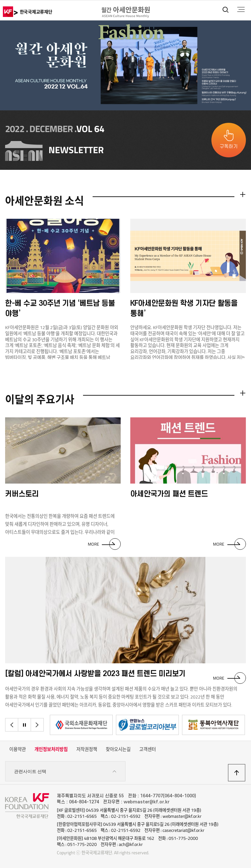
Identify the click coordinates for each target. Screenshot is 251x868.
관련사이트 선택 (65, 772)
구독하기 (229, 147)
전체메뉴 (241, 10)
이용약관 (18, 749)
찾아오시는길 (118, 749)
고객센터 (148, 749)
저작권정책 (87, 749)
